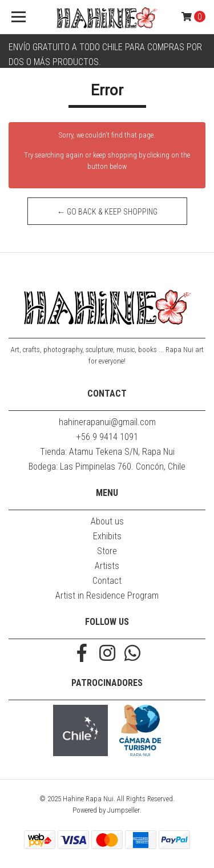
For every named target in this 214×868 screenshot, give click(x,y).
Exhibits (107, 536)
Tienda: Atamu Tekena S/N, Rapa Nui (107, 452)
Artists (107, 566)
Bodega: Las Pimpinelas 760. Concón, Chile (107, 467)
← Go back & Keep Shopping (107, 212)
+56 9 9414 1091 (107, 437)
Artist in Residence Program (107, 596)
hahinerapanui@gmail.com (107, 422)
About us (107, 521)
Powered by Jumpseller (106, 810)
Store (107, 551)
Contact (107, 581)
